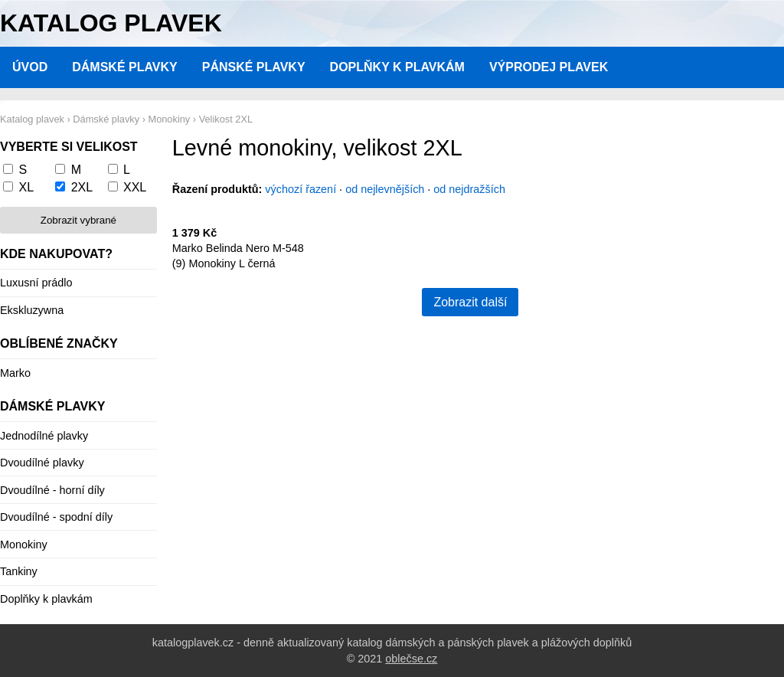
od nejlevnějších (385, 189)
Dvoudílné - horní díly (52, 490)
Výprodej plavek (549, 67)
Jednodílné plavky (44, 436)
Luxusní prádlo (36, 283)
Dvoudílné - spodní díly (56, 517)
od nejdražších (469, 189)
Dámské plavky (125, 67)
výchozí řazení (301, 189)
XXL (135, 187)
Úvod (30, 67)
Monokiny (24, 545)
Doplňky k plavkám (397, 67)
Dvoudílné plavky (42, 463)
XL (26, 187)
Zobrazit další (470, 302)
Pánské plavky (254, 67)
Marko (15, 373)
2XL (82, 187)
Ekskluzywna (32, 310)
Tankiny (19, 571)
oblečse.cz (411, 659)
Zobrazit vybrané (78, 220)
